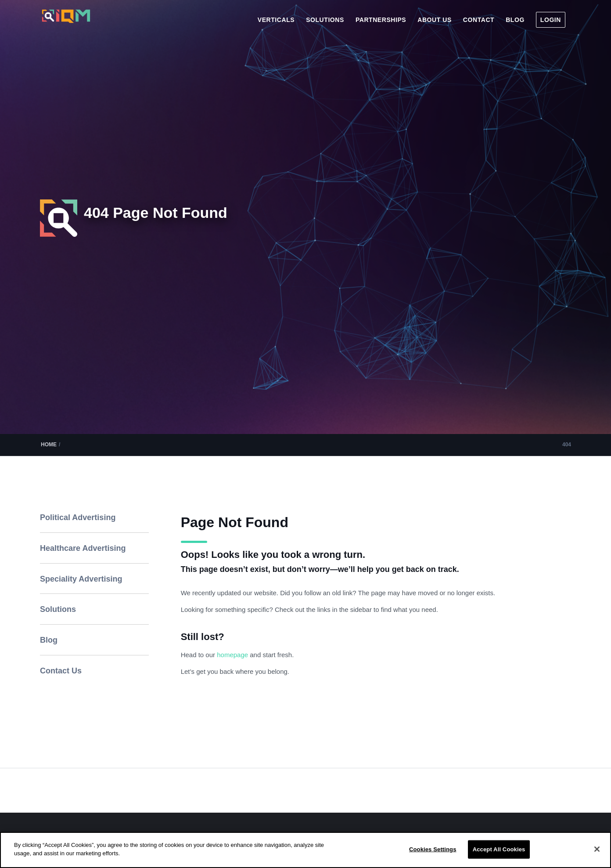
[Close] (597, 849)
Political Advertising (78, 517)
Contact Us (61, 671)
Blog (49, 640)
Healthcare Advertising (83, 548)
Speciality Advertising (81, 579)
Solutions (58, 609)
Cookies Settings (433, 849)
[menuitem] (276, 20)
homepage (233, 655)
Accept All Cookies (499, 849)
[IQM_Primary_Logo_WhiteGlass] (66, 24)
